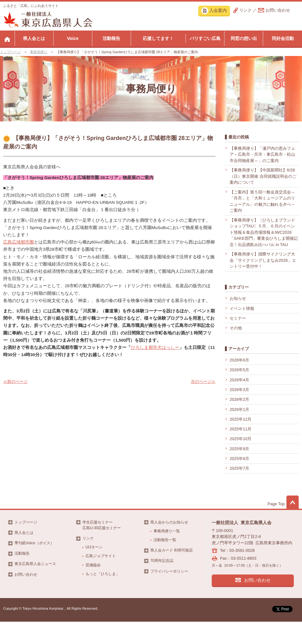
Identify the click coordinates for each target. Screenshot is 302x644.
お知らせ (238, 298)
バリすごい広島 (205, 38)
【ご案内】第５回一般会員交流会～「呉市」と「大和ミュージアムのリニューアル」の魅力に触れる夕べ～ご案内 (262, 201)
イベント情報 (242, 308)
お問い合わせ (278, 10)
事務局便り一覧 (167, 531)
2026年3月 (239, 390)
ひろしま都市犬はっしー (155, 347)
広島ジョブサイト (101, 556)
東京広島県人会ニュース (35, 564)
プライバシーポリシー (169, 571)
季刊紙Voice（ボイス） (34, 543)
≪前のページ (15, 381)
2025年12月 (240, 419)
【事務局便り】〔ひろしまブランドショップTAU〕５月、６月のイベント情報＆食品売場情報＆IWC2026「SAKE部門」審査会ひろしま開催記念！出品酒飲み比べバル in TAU (264, 232)
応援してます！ (158, 38)
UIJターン (94, 547)
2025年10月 (240, 439)
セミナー (238, 318)
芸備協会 (93, 565)
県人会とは (34, 38)
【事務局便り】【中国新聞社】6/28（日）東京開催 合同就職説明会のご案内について (263, 176)
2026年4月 (239, 380)
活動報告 (111, 38)
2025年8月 (239, 459)
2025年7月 (239, 468)
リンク (246, 10)
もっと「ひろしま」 (103, 574)
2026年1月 (239, 409)
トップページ (10, 52)
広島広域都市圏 (19, 242)
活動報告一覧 (165, 540)
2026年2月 (239, 399)
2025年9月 (239, 449)
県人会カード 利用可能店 (172, 550)
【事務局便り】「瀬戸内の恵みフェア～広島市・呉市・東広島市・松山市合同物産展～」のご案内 (262, 154)
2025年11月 (240, 429)
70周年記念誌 (162, 561)
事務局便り (39, 52)
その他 (236, 328)
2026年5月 (239, 370)
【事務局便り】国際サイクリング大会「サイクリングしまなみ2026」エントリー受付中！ (263, 260)
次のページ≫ (203, 381)
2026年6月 (239, 360)
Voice (73, 38)
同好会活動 (283, 38)
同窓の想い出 (244, 38)
